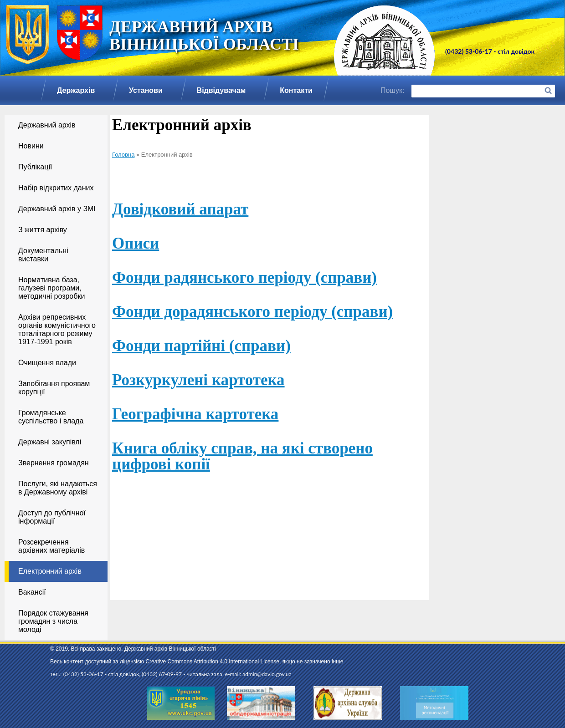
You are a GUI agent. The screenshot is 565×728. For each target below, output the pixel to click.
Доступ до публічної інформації (52, 517)
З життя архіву (43, 230)
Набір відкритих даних (56, 188)
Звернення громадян (54, 463)
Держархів (76, 90)
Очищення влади (47, 363)
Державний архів (47, 125)
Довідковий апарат (180, 209)
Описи (136, 243)
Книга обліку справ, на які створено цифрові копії (242, 456)
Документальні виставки (43, 255)
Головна (123, 155)
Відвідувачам (221, 90)
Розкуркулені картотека (198, 380)
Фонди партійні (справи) (201, 346)
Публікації (35, 167)
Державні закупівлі (50, 442)
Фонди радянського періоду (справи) (244, 277)
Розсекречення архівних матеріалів (51, 546)
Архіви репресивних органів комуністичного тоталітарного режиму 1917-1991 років (57, 329)
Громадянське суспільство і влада (51, 417)
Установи (146, 90)
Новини (31, 146)
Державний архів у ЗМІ (57, 209)
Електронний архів (50, 571)
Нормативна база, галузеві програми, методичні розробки (51, 288)
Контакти (296, 90)
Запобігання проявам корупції (54, 388)
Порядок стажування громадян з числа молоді (53, 621)
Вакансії (32, 592)
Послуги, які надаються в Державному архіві (58, 488)
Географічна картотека (195, 414)
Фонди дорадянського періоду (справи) (252, 312)
